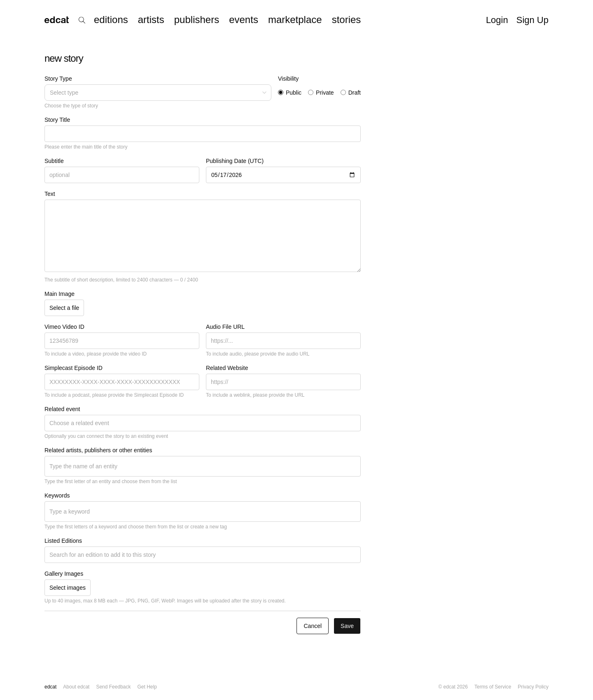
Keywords (57, 495)
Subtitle (54, 161)
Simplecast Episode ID (74, 368)
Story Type (58, 79)
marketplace (295, 20)
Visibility (288, 79)
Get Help (147, 687)
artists (151, 20)
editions (111, 20)
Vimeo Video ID (64, 327)
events (244, 20)
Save (347, 626)
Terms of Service (493, 687)
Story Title (57, 120)
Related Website (227, 368)
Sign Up (532, 20)
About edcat (76, 687)
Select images (68, 588)
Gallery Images (64, 574)
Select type (159, 93)
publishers (197, 20)
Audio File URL (225, 327)
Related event (62, 409)
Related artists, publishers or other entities (98, 450)
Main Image (60, 294)
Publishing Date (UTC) (235, 161)
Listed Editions (63, 541)
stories (347, 20)
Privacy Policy (533, 687)
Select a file (64, 308)
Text (50, 194)
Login (497, 20)
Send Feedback (113, 687)
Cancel (313, 626)
